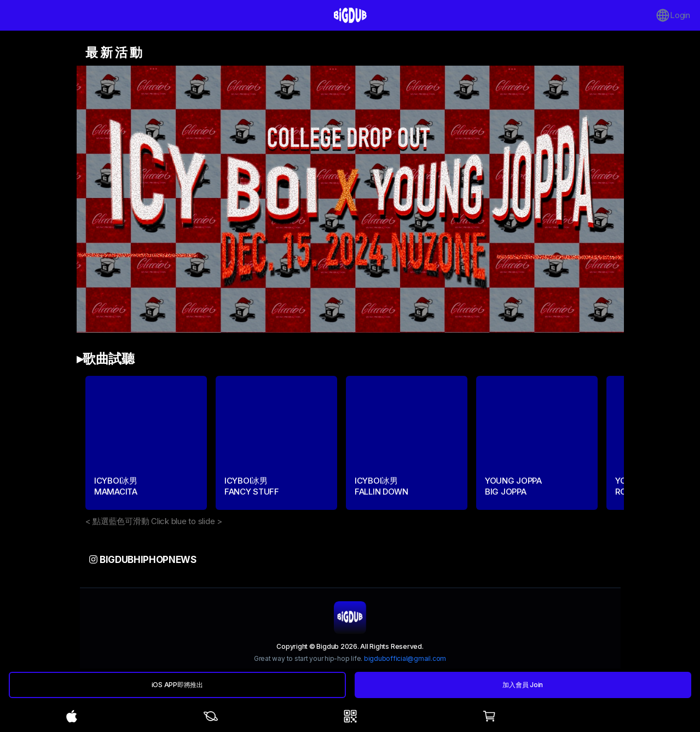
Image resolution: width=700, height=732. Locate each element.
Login (673, 15)
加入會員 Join (523, 685)
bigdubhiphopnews (143, 560)
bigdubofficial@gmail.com (405, 658)
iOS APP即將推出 (177, 685)
